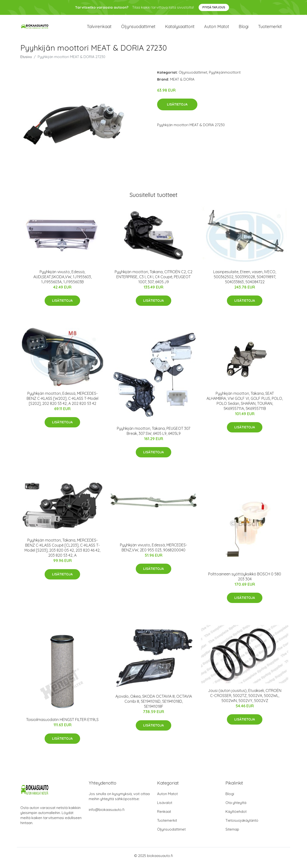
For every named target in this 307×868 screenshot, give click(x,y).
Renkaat (164, 816)
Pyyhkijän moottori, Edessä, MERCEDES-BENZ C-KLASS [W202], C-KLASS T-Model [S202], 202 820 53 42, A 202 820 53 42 (62, 402)
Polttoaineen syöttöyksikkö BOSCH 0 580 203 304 (245, 581)
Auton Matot (167, 798)
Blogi (244, 29)
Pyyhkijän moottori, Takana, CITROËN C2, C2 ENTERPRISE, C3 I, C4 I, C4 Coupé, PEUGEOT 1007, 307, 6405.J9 (153, 281)
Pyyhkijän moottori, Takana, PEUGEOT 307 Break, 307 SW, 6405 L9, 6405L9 (153, 435)
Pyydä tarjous (214, 7)
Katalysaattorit (180, 29)
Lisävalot (165, 807)
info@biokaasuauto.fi (107, 814)
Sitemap (232, 833)
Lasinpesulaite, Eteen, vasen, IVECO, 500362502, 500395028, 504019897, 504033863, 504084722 (245, 281)
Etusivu (26, 61)
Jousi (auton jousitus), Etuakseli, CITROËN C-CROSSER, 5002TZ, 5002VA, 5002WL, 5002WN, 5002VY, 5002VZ (245, 700)
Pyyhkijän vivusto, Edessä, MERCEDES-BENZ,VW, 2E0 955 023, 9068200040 (153, 552)
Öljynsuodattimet (138, 29)
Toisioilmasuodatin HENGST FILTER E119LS (62, 724)
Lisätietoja (177, 109)
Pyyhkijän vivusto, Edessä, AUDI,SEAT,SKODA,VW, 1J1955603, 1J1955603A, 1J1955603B (62, 281)
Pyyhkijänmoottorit (225, 76)
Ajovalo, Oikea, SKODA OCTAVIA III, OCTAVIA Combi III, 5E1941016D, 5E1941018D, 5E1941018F (154, 706)
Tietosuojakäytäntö (242, 824)
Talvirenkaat (99, 29)
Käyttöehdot (236, 816)
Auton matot (217, 29)
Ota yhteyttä (236, 807)
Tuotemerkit (270, 29)
